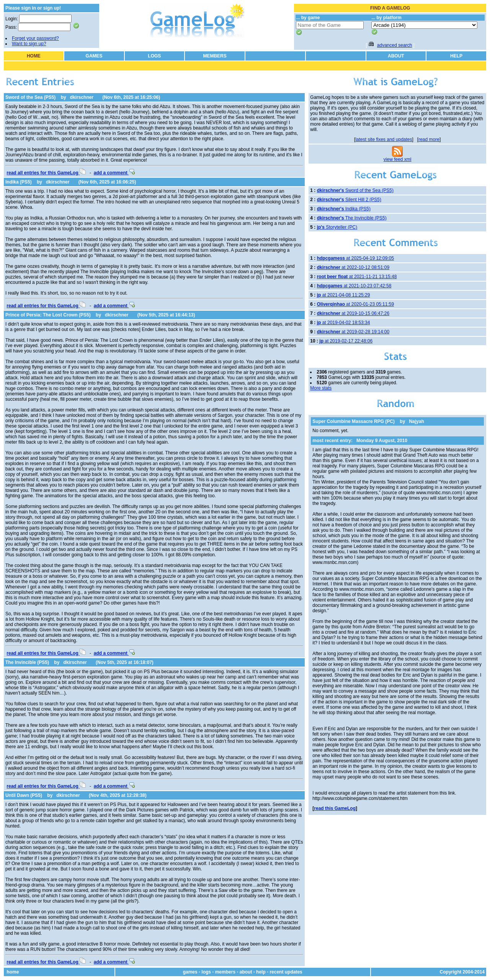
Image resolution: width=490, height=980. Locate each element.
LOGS (154, 56)
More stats (321, 388)
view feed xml (398, 159)
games (190, 972)
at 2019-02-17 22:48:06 (346, 341)
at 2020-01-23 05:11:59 (355, 304)
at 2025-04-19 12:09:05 (355, 258)
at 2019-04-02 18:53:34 (344, 323)
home (13, 972)
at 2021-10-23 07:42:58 (354, 286)
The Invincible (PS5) (27, 662)
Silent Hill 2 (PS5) (349, 200)
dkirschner (82, 97)
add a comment (114, 173)
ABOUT (396, 56)
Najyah (416, 421)
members (225, 972)
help (261, 972)
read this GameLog (335, 808)
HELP (456, 56)
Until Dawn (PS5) (24, 795)
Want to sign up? (29, 44)
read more (429, 139)
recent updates (286, 972)
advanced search (394, 45)
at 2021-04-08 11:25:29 (344, 295)
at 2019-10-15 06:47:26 (353, 313)
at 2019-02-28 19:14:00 (353, 332)
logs (206, 972)
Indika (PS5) (19, 182)
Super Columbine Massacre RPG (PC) (354, 421)
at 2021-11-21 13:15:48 (357, 277)
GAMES (94, 56)
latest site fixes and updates (384, 139)
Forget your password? (35, 38)
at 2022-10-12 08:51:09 (353, 267)
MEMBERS (215, 56)
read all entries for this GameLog (46, 173)
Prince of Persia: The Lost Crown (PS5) (48, 315)
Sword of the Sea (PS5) (30, 97)
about (246, 972)
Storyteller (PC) (337, 227)
